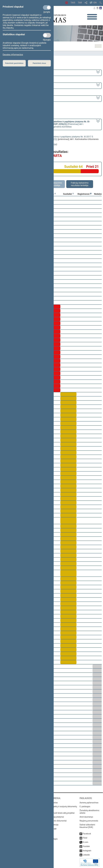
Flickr (85, 838)
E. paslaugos (85, 806)
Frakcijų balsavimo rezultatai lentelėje (80, 184)
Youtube (86, 846)
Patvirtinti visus (39, 63)
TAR (80, 3)
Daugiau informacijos (13, 55)
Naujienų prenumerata (89, 821)
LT (91, 3)
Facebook (87, 834)
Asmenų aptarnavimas (89, 803)
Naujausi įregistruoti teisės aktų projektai (58, 813)
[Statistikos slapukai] (47, 35)
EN (95, 3)
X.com (85, 842)
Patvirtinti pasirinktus (14, 63)
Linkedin (86, 855)
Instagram (87, 851)
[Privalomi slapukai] (47, 8)
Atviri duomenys (86, 817)
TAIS (73, 3)
